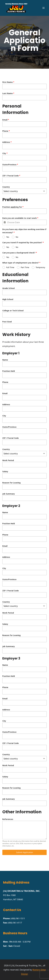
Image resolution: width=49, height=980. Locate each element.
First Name (8, 82)
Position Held (9, 371)
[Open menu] (43, 8)
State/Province (10, 165)
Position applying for (13, 207)
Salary (5, 471)
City (5, 153)
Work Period (8, 460)
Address (7, 142)
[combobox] (24, 191)
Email (6, 120)
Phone (6, 131)
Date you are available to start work (20, 218)
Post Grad (7, 322)
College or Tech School (13, 311)
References (8, 819)
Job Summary (9, 494)
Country (6, 187)
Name (5, 360)
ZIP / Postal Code (11, 176)
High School (8, 299)
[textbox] (22, 191)
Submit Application (25, 852)
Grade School (8, 288)
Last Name (8, 93)
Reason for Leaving (11, 483)
